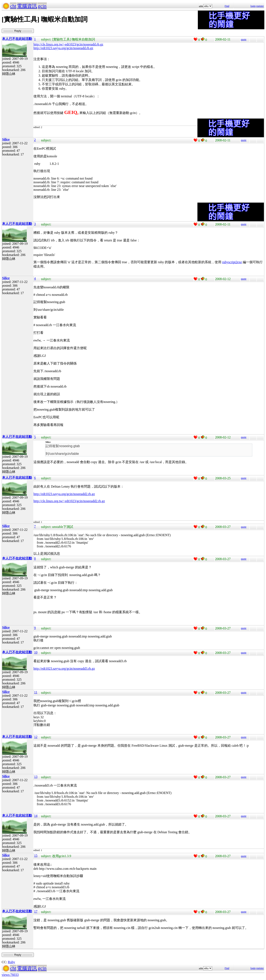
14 (36, 816)
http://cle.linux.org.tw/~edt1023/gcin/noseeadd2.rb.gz (69, 501)
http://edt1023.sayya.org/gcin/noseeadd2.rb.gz (64, 494)
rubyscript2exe (232, 262)
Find (227, 6)
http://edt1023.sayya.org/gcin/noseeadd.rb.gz (63, 48)
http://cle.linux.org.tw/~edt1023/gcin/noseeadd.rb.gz (68, 44)
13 (36, 777)
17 (36, 911)
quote (244, 39)
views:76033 (10, 975)
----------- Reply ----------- (18, 31)
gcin (42, 6)
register (260, 6)
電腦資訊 (27, 6)
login (253, 6)
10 (36, 652)
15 (36, 856)
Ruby (12, 962)
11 (36, 692)
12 (36, 737)
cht (13, 6)
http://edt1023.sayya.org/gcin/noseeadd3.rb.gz (64, 669)
